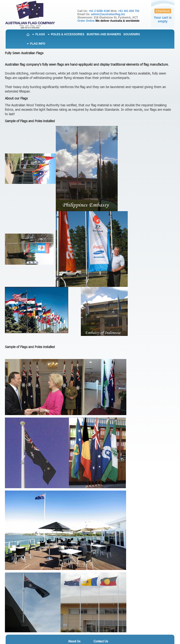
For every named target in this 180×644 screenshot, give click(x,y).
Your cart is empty (163, 19)
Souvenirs (132, 34)
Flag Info (37, 44)
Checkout (163, 11)
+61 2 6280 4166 (99, 11)
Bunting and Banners (104, 34)
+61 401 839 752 (129, 11)
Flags (40, 34)
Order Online (86, 21)
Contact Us (101, 641)
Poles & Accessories (67, 34)
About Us (74, 641)
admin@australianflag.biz (108, 14)
